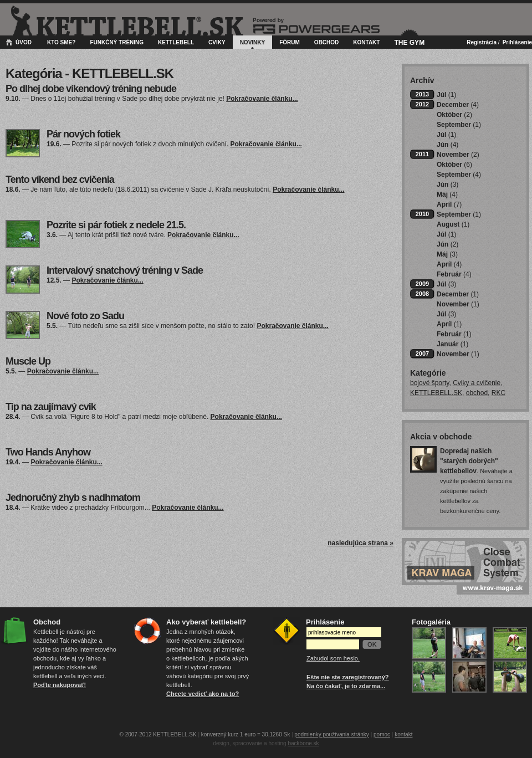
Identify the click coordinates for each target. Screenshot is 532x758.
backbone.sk (303, 743)
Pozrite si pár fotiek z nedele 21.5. (116, 225)
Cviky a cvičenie (477, 383)
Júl (446, 95)
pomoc (382, 734)
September (459, 125)
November (458, 155)
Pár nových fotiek (83, 134)
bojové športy (429, 383)
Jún (447, 145)
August (453, 224)
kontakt (403, 734)
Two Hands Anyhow (48, 452)
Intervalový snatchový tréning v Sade (125, 270)
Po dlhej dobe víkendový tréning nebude (91, 89)
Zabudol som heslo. (333, 658)
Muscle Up (28, 361)
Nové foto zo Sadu (85, 316)
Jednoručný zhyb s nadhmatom (73, 498)
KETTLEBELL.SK (436, 393)
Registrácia (482, 42)
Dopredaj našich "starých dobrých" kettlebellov (469, 461)
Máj (447, 194)
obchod (477, 393)
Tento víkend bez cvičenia (60, 180)
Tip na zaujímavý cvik (51, 407)
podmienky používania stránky (332, 734)
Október (454, 115)
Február (454, 274)
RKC (498, 393)
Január (452, 344)
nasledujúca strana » (360, 543)
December (458, 105)
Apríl (449, 204)
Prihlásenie (517, 42)
